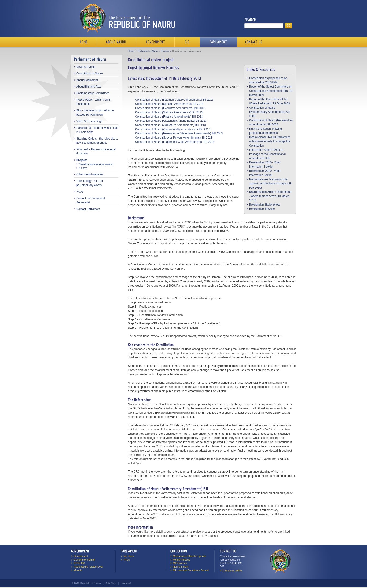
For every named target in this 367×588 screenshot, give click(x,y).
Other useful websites (90, 174)
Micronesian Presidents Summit (191, 570)
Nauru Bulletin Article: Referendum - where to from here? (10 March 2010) (271, 196)
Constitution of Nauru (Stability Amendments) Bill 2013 (169, 112)
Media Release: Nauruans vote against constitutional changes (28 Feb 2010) (270, 184)
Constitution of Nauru (90, 73)
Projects (82, 160)
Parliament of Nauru (148, 51)
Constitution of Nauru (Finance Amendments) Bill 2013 (169, 117)
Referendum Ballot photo (265, 205)
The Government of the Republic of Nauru (127, 18)
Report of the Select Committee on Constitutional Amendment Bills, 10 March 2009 (271, 91)
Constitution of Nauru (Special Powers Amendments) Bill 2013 (174, 138)
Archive (83, 168)
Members (129, 556)
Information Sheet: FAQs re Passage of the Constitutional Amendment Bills (267, 154)
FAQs (80, 192)
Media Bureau (187, 42)
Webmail (126, 583)
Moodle (78, 570)
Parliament (218, 42)
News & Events (86, 67)
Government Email (84, 560)
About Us (117, 42)
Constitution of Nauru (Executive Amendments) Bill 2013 (170, 108)
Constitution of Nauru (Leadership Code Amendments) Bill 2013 (175, 142)
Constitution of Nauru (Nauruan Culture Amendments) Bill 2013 (174, 100)
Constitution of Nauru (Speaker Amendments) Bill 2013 (169, 104)
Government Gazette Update (189, 556)
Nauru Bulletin (181, 567)
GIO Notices (180, 563)
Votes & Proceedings (89, 121)
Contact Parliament (88, 209)
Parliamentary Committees (93, 93)
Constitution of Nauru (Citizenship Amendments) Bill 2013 (171, 121)
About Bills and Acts (89, 87)
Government (155, 42)
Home (84, 42)
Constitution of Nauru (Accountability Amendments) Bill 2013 (173, 129)
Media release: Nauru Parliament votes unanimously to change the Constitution (270, 141)
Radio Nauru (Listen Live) (88, 567)
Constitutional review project (96, 164)
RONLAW (79, 563)
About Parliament (87, 80)
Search (250, 20)
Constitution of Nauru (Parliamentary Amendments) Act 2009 (270, 112)
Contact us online (232, 570)
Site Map (111, 583)
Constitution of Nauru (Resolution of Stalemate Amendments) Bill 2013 (179, 133)
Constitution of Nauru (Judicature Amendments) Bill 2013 (170, 125)
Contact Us (253, 42)
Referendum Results (262, 209)
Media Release (182, 560)
